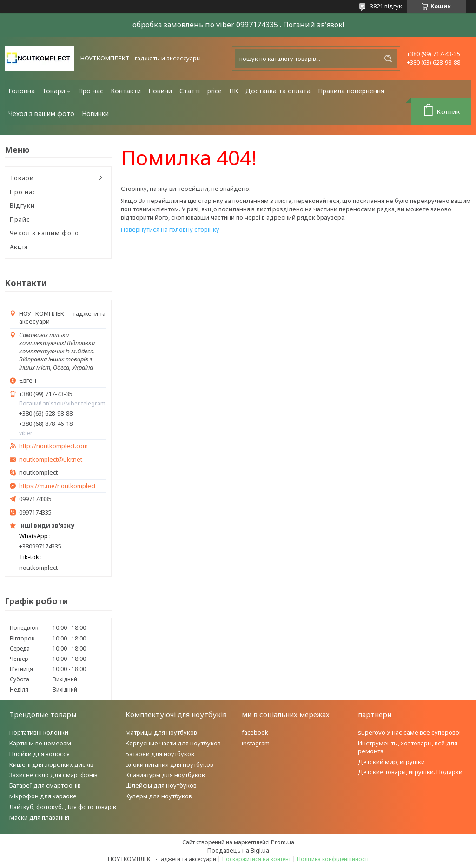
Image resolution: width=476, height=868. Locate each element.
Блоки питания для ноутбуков (169, 764)
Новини (160, 91)
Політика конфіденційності (333, 859)
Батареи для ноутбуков (160, 754)
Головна (22, 91)
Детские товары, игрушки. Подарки (410, 772)
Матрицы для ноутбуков (161, 732)
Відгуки (22, 205)
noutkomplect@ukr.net (51, 460)
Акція (19, 247)
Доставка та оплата (278, 91)
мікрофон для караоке (43, 796)
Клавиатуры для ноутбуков (165, 775)
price (215, 91)
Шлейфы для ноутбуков (161, 785)
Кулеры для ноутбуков (159, 796)
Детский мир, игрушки (391, 762)
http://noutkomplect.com (53, 446)
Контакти (126, 91)
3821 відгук (386, 6)
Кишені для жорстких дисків (51, 764)
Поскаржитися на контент (257, 859)
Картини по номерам (40, 743)
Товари (54, 91)
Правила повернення (351, 91)
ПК (234, 91)
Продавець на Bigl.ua (238, 850)
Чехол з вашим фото (41, 114)
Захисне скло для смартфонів (53, 775)
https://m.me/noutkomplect (57, 486)
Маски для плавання (39, 817)
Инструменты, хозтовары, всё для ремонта (408, 747)
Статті (190, 91)
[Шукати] (388, 59)
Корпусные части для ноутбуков (173, 743)
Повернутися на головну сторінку (170, 229)
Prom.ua (283, 842)
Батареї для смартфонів (45, 785)
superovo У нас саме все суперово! (409, 732)
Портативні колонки (39, 732)
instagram (256, 743)
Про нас (91, 91)
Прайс (20, 219)
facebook (255, 732)
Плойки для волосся (40, 754)
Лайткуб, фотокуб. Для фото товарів (63, 807)
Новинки (95, 114)
